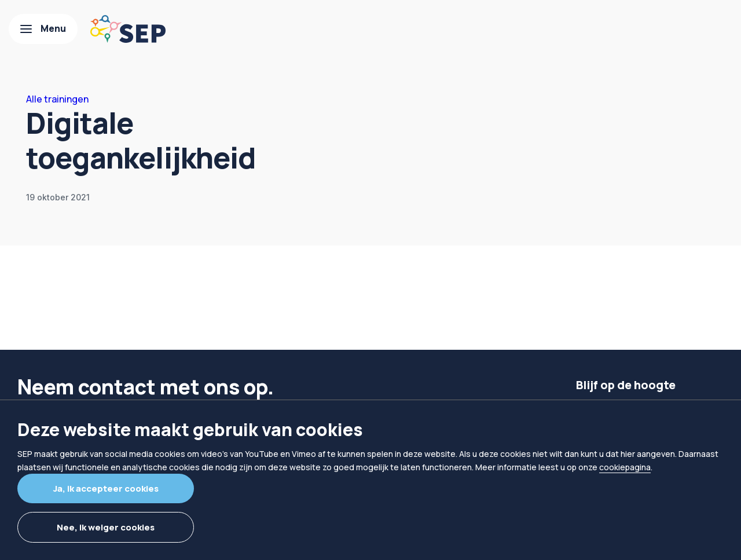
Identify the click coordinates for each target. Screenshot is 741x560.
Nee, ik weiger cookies (106, 527)
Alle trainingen (57, 99)
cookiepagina (625, 467)
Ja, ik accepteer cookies (106, 488)
